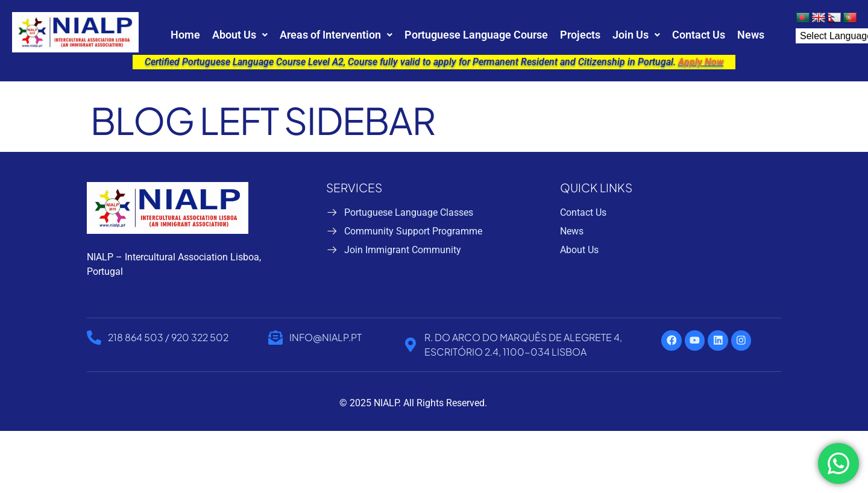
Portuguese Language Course (476, 35)
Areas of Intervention (336, 35)
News (751, 35)
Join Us (636, 35)
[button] (240, 35)
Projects (580, 35)
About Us (240, 35)
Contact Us (699, 35)
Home (185, 35)
